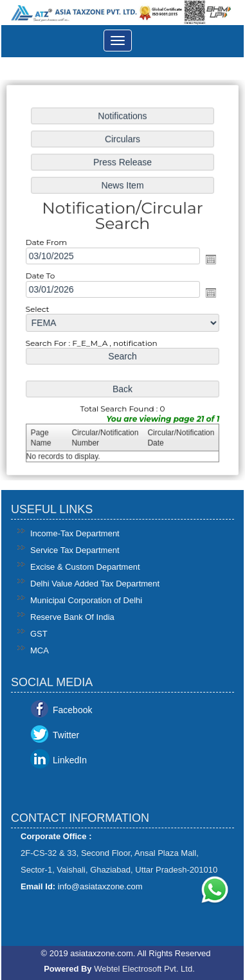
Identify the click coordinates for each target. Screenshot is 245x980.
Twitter (66, 735)
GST (39, 634)
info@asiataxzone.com (100, 886)
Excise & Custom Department (85, 567)
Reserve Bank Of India (72, 617)
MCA (40, 650)
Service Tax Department (75, 550)
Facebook (72, 710)
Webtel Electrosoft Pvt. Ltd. (144, 969)
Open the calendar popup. (210, 260)
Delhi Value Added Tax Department (95, 584)
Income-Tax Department (75, 533)
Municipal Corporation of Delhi (86, 600)
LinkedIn (70, 760)
